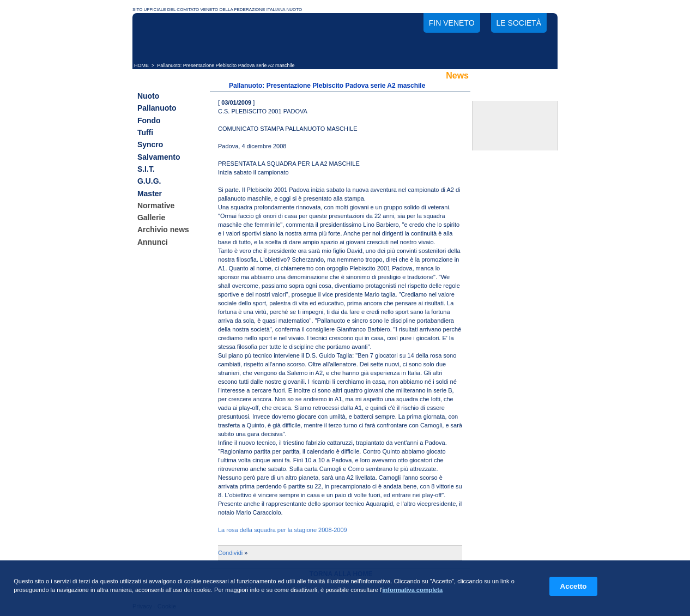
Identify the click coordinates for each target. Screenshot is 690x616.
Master (150, 194)
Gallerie (151, 218)
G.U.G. (149, 182)
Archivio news (163, 230)
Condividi (230, 553)
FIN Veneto (452, 23)
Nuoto (148, 96)
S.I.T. (146, 169)
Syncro (150, 145)
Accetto (574, 586)
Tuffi (145, 132)
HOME (141, 65)
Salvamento (159, 157)
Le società (519, 23)
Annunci (153, 242)
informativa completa (413, 590)
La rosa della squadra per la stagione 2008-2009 (283, 530)
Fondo (149, 120)
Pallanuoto (157, 108)
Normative (156, 206)
